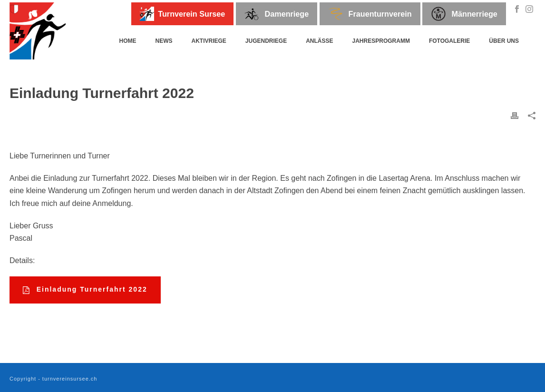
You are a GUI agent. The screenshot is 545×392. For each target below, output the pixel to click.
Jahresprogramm (381, 41)
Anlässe (319, 41)
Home (127, 41)
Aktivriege (209, 41)
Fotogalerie (449, 41)
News (164, 41)
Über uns (504, 41)
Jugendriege (266, 41)
